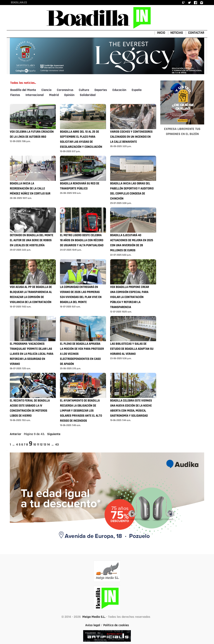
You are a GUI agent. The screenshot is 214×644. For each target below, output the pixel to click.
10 (35, 445)
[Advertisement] (182, 254)
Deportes (101, 90)
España (137, 90)
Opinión (69, 95)
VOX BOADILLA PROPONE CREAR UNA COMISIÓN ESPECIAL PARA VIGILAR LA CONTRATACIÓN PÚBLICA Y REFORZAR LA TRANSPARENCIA (130, 297)
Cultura (84, 90)
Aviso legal (93, 625)
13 (45, 445)
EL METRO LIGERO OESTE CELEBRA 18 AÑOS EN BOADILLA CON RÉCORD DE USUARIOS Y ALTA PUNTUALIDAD (82, 240)
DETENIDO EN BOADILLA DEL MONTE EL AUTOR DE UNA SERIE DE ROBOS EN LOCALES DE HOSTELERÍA (32, 240)
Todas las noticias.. (23, 83)
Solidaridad (88, 95)
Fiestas (15, 95)
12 (41, 445)
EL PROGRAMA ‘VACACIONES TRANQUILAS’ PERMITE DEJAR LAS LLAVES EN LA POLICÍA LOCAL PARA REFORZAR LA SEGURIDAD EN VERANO (32, 354)
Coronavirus (65, 90)
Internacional (35, 95)
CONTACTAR (196, 33)
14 (48, 445)
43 (57, 445)
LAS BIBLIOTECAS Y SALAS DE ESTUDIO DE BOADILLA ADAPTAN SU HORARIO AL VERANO (132, 349)
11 (38, 445)
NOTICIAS (177, 33)
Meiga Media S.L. (94, 617)
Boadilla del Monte (23, 90)
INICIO (161, 33)
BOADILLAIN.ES (19, 3)
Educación (119, 90)
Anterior (16, 434)
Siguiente (54, 434)
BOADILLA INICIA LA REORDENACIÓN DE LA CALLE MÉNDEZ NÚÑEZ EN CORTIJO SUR (30, 189)
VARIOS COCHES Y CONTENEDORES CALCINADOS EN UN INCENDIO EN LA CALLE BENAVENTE (131, 137)
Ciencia (46, 90)
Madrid (54, 95)
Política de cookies (116, 625)
